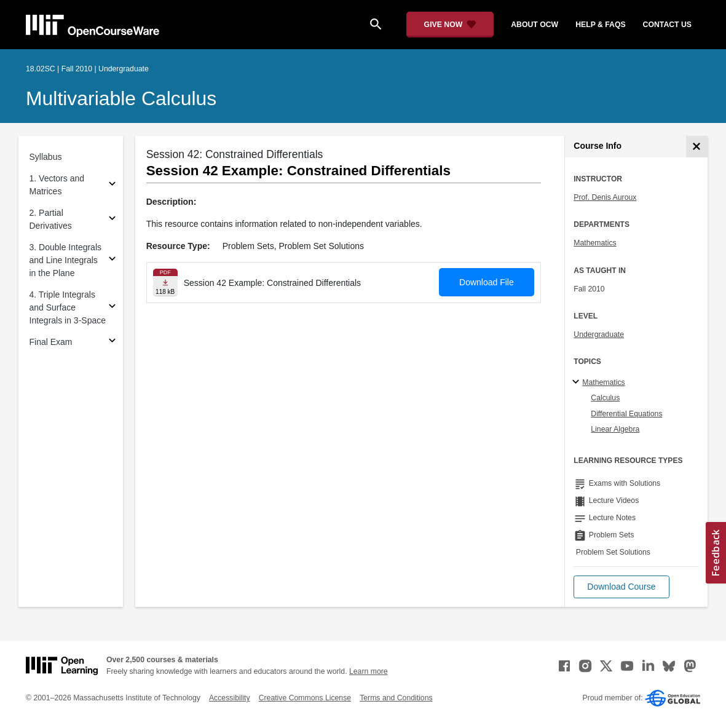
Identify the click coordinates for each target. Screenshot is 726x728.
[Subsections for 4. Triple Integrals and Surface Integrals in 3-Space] (112, 308)
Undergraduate (599, 334)
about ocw (535, 25)
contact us (667, 25)
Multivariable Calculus (121, 98)
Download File (487, 282)
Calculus (605, 398)
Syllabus (46, 157)
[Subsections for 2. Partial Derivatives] (112, 220)
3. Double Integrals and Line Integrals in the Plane (66, 260)
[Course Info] (697, 147)
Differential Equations (626, 414)
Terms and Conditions (396, 698)
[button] (621, 587)
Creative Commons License (305, 698)
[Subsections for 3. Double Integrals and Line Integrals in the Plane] (112, 260)
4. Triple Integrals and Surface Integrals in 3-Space (68, 307)
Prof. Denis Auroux (605, 197)
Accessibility (230, 698)
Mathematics (595, 243)
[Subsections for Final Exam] (112, 342)
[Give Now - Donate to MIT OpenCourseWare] (450, 25)
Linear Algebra (615, 429)
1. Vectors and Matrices (57, 185)
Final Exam (51, 342)
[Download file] (165, 283)
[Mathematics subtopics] (578, 382)
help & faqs (600, 25)
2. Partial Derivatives (51, 219)
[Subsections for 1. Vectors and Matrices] (112, 185)
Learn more (369, 671)
